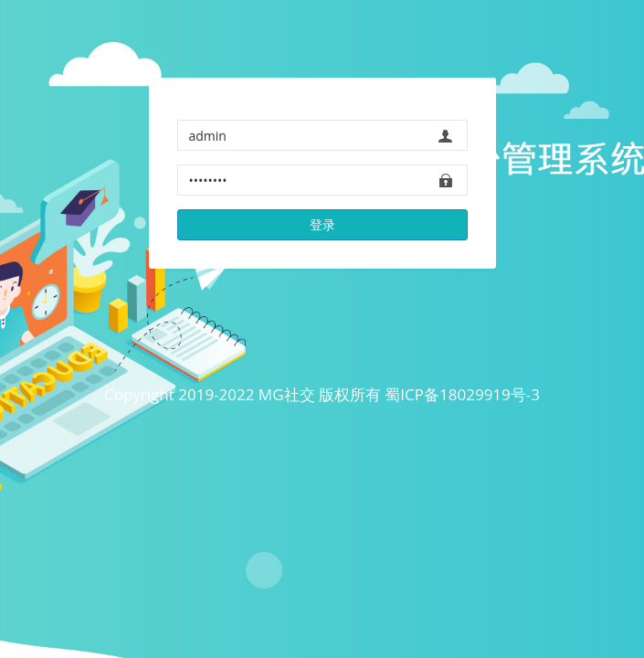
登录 (322, 224)
